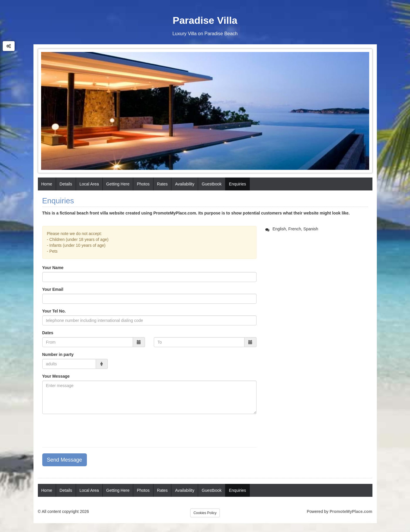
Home (47, 184)
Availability (185, 184)
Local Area (89, 184)
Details (66, 184)
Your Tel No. (54, 311)
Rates (162, 184)
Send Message (65, 460)
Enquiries (237, 184)
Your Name (53, 268)
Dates (48, 333)
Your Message (56, 376)
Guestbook (212, 184)
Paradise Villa (205, 20)
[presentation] (87, 430)
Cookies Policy (205, 513)
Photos (143, 184)
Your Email (53, 289)
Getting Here (118, 184)
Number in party (58, 354)
